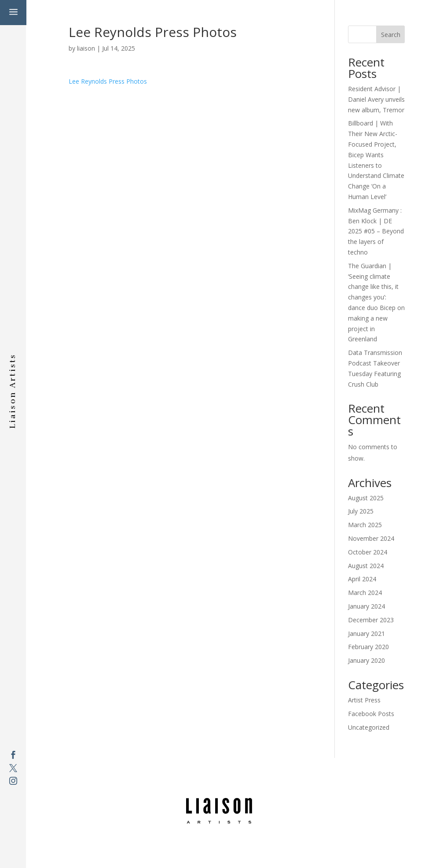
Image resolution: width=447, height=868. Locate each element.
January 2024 (366, 606)
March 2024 (365, 593)
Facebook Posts (371, 714)
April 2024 (362, 579)
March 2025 (365, 525)
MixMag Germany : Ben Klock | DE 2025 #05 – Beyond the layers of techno (376, 231)
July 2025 (361, 511)
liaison (86, 48)
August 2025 (366, 498)
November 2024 (371, 538)
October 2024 (368, 552)
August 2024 (366, 566)
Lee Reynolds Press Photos (108, 81)
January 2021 (366, 633)
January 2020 (366, 660)
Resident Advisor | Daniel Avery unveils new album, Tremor (376, 99)
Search (391, 35)
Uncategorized (369, 727)
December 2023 (371, 620)
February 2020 (368, 647)
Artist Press (364, 700)
